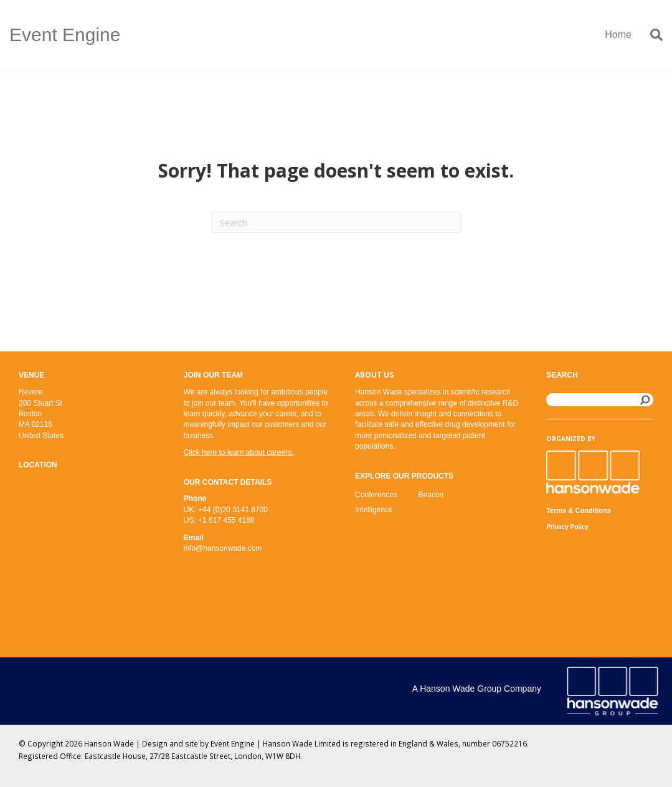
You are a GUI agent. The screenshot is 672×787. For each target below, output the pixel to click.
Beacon (431, 495)
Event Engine (233, 743)
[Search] (652, 35)
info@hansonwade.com (223, 548)
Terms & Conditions (579, 510)
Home (618, 35)
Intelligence (374, 510)
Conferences (376, 495)
